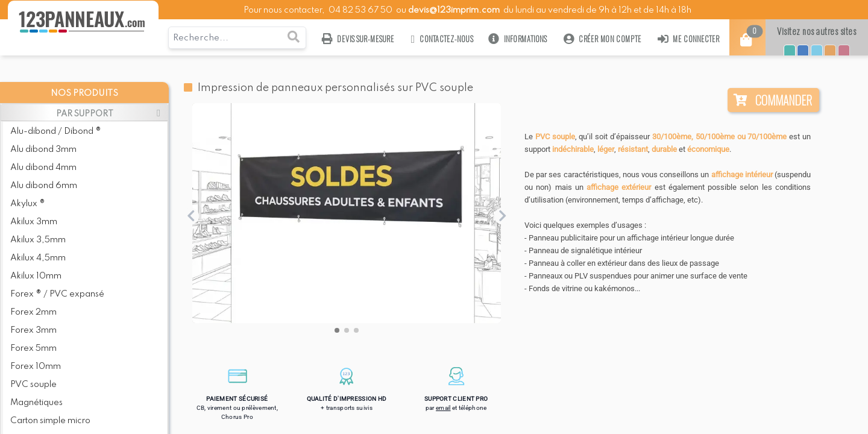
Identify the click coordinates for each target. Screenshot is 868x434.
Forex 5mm (33, 348)
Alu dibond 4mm (43, 168)
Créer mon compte (602, 39)
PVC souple (33, 385)
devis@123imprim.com (454, 10)
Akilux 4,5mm (38, 258)
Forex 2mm (33, 312)
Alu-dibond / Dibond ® (56, 131)
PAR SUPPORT (85, 114)
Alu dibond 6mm (44, 186)
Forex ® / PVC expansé (57, 294)
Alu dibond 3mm (43, 149)
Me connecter (689, 39)
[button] (337, 330)
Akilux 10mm (36, 276)
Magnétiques (36, 403)
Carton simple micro (50, 421)
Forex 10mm (36, 366)
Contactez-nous (442, 39)
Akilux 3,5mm (38, 240)
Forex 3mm (33, 330)
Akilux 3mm (34, 222)
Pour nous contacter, (285, 10)
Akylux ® (28, 204)
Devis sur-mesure (358, 39)
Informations (518, 39)
